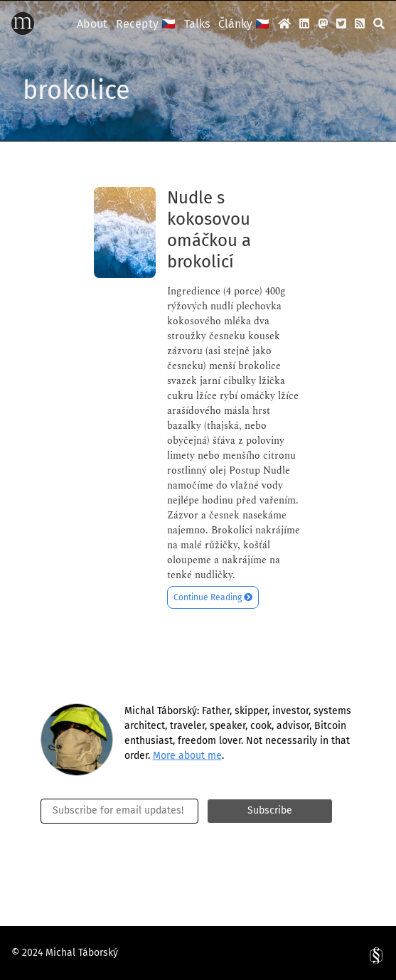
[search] (379, 23)
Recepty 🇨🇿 (146, 24)
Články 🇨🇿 (244, 24)
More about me (187, 756)
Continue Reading (213, 597)
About (92, 24)
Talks (197, 24)
